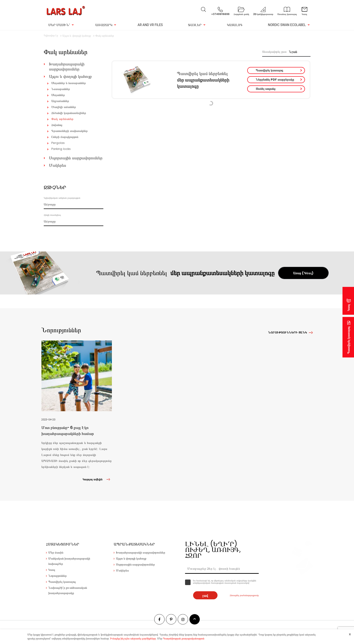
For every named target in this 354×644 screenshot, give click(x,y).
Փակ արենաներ (62, 119)
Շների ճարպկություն (65, 137)
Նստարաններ (61, 89)
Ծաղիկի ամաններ (64, 107)
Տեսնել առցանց (265, 89)
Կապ (349, 307)
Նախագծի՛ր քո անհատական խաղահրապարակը (68, 590)
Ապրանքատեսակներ (134, 544)
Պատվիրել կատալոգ (269, 70)
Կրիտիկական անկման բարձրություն (62, 198)
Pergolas (58, 143)
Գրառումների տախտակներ (70, 131)
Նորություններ (58, 576)
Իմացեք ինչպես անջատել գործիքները (133, 638)
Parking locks (61, 149)
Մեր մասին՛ (59, 25)
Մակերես (58, 165)
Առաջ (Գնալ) (303, 273)
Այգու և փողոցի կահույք (70, 76)
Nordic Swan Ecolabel (287, 25)
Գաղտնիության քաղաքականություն (184, 638)
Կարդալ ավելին (97, 479)
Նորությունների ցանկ (287, 332)
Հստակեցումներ (63, 544)
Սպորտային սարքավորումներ (76, 158)
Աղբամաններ (60, 101)
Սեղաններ (58, 95)
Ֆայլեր (195, 25)
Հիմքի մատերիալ (52, 215)
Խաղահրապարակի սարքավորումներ (67, 66)
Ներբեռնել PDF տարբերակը (275, 80)
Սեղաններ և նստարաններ (69, 83)
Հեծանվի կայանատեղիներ (69, 113)
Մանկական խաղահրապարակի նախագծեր (69, 561)
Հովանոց (57, 125)
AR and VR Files (150, 25)
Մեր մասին (56, 552)
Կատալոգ (235, 25)
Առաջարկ (104, 25)
